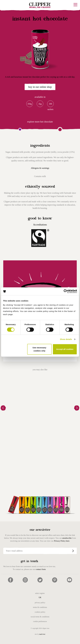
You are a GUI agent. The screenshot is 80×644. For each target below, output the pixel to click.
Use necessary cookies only (39, 349)
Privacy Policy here (62, 541)
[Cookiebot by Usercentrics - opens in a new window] (66, 291)
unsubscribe (67, 538)
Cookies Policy (40, 612)
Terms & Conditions (40, 607)
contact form (41, 569)
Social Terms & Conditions (40, 617)
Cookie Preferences (40, 621)
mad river (42, 634)
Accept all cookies (65, 349)
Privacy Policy (40, 603)
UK (40, 597)
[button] (3, 408)
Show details (66, 339)
